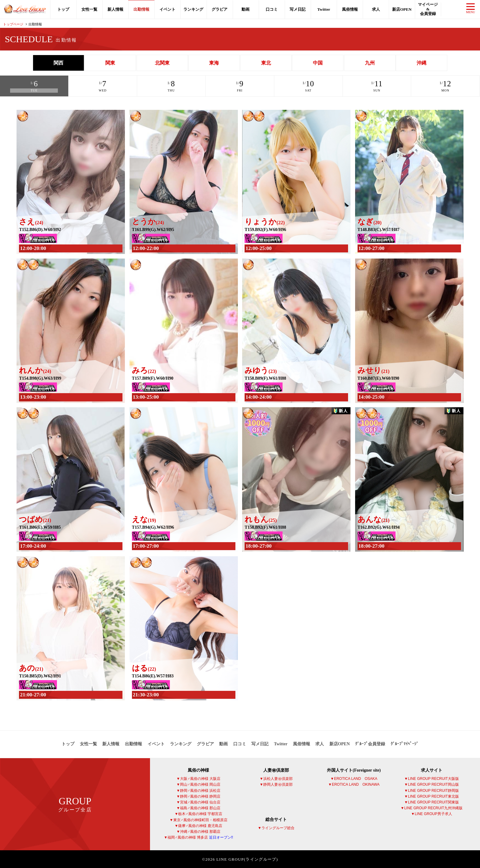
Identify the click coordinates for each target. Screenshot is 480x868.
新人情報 (115, 9)
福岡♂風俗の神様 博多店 (200, 837)
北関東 (162, 63)
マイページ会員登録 (428, 9)
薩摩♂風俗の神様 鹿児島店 (200, 825)
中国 (318, 63)
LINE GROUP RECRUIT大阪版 (433, 778)
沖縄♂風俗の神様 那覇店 (200, 831)
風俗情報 (350, 9)
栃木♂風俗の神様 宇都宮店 (200, 813)
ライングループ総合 (278, 827)
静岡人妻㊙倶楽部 (278, 784)
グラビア (219, 9)
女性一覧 (89, 9)
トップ (63, 9)
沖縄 (422, 63)
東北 (266, 63)
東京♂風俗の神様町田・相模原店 (200, 819)
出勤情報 (141, 9)
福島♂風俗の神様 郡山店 (200, 807)
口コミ (272, 9)
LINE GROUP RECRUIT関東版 (433, 802)
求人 (376, 9)
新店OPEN (402, 9)
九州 (370, 63)
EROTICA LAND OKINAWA (356, 784)
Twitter (324, 9)
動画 (246, 9)
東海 (214, 63)
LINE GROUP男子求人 (433, 813)
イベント (167, 9)
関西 (58, 63)
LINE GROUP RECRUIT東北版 (433, 796)
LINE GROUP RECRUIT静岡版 (433, 790)
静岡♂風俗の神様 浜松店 (200, 790)
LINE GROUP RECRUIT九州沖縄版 (433, 807)
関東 (110, 63)
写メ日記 (298, 9)
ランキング (193, 9)
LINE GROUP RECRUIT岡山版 (433, 784)
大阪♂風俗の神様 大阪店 (200, 778)
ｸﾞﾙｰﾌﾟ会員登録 (370, 743)
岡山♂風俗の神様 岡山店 (200, 784)
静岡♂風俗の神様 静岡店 (200, 796)
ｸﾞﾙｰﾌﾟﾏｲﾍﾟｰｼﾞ (405, 743)
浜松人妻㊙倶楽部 (278, 778)
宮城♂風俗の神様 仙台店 (200, 802)
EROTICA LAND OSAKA (356, 778)
